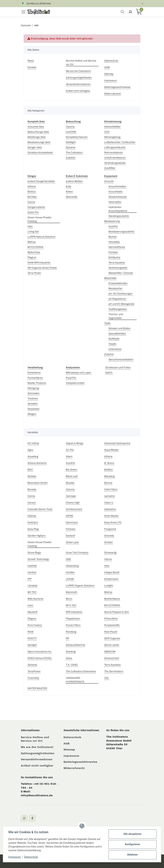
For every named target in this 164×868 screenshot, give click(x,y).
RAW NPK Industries (39, 263)
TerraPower (34, 671)
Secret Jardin (112, 645)
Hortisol (32, 572)
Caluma (70, 127)
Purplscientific (112, 625)
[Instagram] (24, 818)
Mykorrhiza (34, 252)
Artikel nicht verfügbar (78, 91)
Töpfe (107, 323)
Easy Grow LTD (113, 522)
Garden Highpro (37, 536)
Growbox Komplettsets (40, 153)
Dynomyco (72, 522)
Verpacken (34, 409)
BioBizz (109, 470)
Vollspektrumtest (75, 383)
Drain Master (111, 516)
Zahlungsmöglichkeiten (79, 78)
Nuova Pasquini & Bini (117, 612)
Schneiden (34, 393)
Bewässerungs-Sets (39, 142)
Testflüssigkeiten (118, 309)
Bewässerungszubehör (121, 232)
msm (30, 605)
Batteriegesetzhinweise (117, 87)
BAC (30, 470)
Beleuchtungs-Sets (38, 132)
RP (68, 638)
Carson (32, 503)
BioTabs (32, 197)
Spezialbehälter (117, 334)
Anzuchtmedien (117, 186)
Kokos (69, 192)
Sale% (109, 373)
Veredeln (33, 404)
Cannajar (71, 496)
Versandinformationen (78, 84)
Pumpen (113, 252)
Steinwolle (72, 197)
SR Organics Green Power (42, 268)
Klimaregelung (112, 137)
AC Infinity (33, 443)
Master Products (37, 383)
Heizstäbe (114, 242)
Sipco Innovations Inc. (40, 652)
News (31, 61)
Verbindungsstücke (115, 163)
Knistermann (111, 579)
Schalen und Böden (119, 328)
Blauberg (109, 476)
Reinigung (33, 388)
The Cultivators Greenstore (81, 671)
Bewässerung (112, 221)
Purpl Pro (71, 378)
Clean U (109, 503)
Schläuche (114, 257)
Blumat (113, 237)
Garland (70, 536)
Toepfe (112, 344)
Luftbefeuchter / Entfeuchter (120, 142)
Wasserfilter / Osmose (121, 273)
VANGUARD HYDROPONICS (75, 680)
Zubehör (71, 158)
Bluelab (70, 483)
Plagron (32, 257)
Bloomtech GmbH (38, 483)
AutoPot (113, 226)
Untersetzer (115, 349)
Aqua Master (111, 450)
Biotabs (32, 476)
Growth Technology (38, 559)
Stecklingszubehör (119, 216)
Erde (68, 186)
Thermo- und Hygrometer (116, 316)
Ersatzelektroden (118, 283)
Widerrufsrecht (113, 94)
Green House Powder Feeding (40, 219)
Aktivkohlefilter (112, 127)
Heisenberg (72, 566)
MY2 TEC (71, 605)
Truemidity (33, 678)
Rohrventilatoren (114, 153)
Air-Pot (70, 450)
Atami (69, 456)
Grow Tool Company (77, 553)
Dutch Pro (33, 212)
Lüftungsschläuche (115, 147)
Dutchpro (33, 522)
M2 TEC (32, 592)
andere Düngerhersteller (41, 181)
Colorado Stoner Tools (40, 509)
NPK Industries (74, 612)
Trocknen (33, 399)
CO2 (107, 132)
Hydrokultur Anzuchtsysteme (118, 209)
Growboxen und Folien (118, 367)
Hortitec (70, 572)
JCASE (70, 579)
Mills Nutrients (35, 599)
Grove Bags (34, 553)
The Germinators (114, 671)
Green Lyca (72, 542)
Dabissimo (110, 509)
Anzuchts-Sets (36, 127)
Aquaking (33, 456)
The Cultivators (74, 153)
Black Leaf (72, 476)
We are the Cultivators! (78, 71)
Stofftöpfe (114, 339)
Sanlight (32, 645)
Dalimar (32, 516)
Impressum (111, 81)
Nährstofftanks (117, 247)
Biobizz (32, 192)
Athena (32, 186)
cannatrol (109, 496)
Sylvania (71, 147)
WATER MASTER (37, 688)
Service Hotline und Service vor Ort (81, 63)
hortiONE (71, 132)
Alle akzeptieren (132, 834)
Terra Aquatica (117, 263)
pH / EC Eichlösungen (121, 294)
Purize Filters (73, 625)
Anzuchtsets (115, 192)
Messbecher (115, 288)
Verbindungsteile (118, 268)
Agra (30, 450)
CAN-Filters (111, 489)
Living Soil (33, 232)
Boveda (32, 489)
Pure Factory (35, 625)
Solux (69, 658)
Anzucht (109, 181)
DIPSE (69, 516)
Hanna (108, 559)
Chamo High (73, 503)
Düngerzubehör (36, 207)
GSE (68, 559)
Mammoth (72, 592)
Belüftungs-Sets (37, 137)
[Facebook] (32, 818)
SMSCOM (110, 652)
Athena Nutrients (37, 463)
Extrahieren (34, 373)
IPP (30, 579)
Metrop (32, 242)
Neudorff (32, 612)
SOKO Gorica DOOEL (40, 658)
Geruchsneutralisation (121, 359)
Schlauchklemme (75, 645)
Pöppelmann (73, 619)
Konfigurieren (132, 844)
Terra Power (34, 273)
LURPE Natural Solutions (41, 237)
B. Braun (109, 463)
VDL (107, 678)
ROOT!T (32, 638)
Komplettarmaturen (77, 137)
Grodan (109, 542)
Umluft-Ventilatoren (115, 158)
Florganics (110, 529)
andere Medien (74, 181)
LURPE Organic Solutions (80, 586)
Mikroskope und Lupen (79, 373)
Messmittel (110, 278)
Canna (31, 202)
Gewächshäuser (118, 197)
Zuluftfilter (110, 168)
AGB (107, 67)
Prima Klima (111, 619)
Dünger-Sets (35, 147)
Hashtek (32, 566)
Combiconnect (74, 509)
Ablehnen (132, 855)
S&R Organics (112, 638)
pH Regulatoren (117, 299)
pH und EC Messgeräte (121, 304)
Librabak (32, 586)
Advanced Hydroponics (117, 443)
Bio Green (72, 470)
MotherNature (112, 599)
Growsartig (110, 553)
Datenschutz (111, 61)
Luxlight (109, 586)
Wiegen (32, 414)
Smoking (71, 652)
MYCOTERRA (35, 247)
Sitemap (109, 74)
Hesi (30, 226)
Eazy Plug (33, 529)
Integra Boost (112, 572)
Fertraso (71, 529)
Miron (69, 599)
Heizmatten (115, 202)
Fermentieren (35, 378)
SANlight (71, 142)
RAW (31, 632)
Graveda (109, 536)
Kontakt (32, 67)
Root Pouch (111, 632)
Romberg (71, 632)
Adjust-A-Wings (75, 443)
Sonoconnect (112, 658)
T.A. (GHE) (72, 665)
